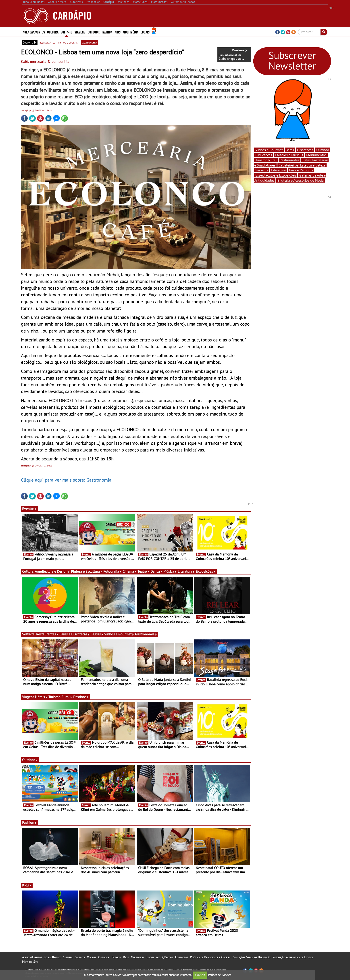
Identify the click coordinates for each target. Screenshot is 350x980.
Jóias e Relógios (301, 170)
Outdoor (94, 32)
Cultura (53, 32)
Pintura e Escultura (87, 571)
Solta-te (67, 32)
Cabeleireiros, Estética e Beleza (302, 165)
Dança (156, 571)
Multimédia (131, 32)
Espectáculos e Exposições (276, 175)
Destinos (81, 697)
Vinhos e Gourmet (119, 634)
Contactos (181, 957)
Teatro (144, 571)
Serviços (262, 170)
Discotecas (305, 150)
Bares (290, 150)
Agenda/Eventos (34, 32)
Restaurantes (47, 634)
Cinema (130, 571)
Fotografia (112, 571)
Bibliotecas (264, 155)
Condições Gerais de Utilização (251, 957)
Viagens (80, 32)
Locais (145, 32)
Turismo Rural (60, 697)
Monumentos (316, 155)
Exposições (206, 571)
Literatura (186, 571)
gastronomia (89, 42)
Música (170, 571)
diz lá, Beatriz (52, 957)
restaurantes (47, 42)
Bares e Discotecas (75, 634)
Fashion (107, 32)
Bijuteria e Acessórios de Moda (301, 180)
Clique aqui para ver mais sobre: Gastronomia (66, 480)
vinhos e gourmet (68, 42)
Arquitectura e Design (52, 571)
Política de (219, 975)
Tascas (97, 634)
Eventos (30, 509)
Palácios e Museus (289, 155)
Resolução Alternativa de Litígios (293, 957)
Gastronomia (146, 634)
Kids (118, 32)
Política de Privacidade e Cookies (210, 957)
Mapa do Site (30, 962)
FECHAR (200, 975)
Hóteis (41, 697)
